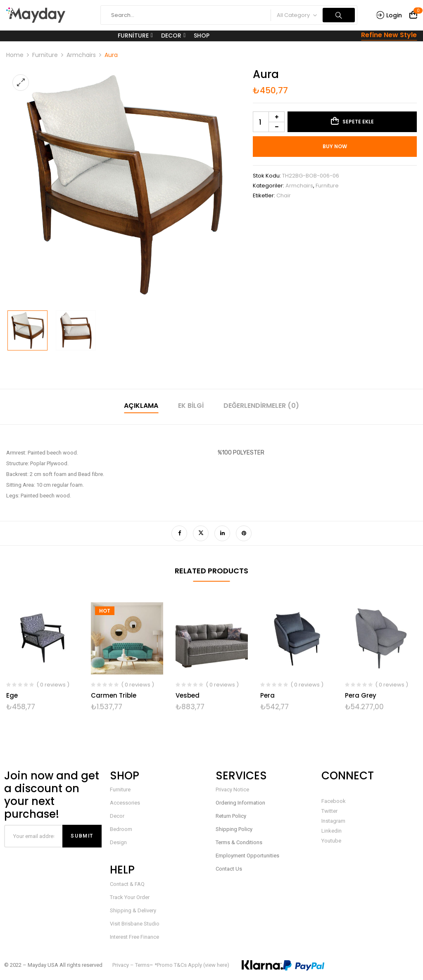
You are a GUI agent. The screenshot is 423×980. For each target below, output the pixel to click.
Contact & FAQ (127, 884)
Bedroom (121, 829)
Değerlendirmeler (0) (261, 406)
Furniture (45, 55)
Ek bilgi (191, 406)
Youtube (331, 841)
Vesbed (188, 695)
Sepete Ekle (358, 122)
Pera (267, 695)
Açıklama (141, 406)
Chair (284, 195)
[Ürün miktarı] (269, 122)
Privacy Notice (232, 789)
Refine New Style (389, 35)
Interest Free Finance (134, 937)
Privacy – (124, 965)
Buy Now (335, 146)
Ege (12, 695)
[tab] (141, 407)
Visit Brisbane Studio (135, 924)
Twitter (329, 811)
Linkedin (332, 831)
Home (15, 55)
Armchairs (81, 55)
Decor (117, 816)
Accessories (125, 803)
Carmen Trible (114, 695)
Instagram (333, 821)
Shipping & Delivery (133, 910)
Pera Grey (361, 695)
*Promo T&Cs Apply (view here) (192, 965)
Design (118, 842)
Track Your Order (130, 897)
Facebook (334, 801)
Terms (142, 965)
